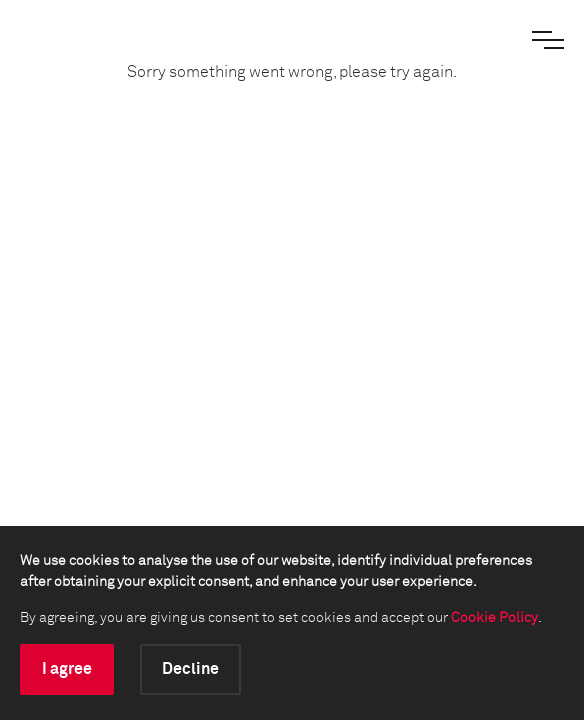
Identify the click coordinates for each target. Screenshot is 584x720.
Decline (190, 669)
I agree (67, 669)
